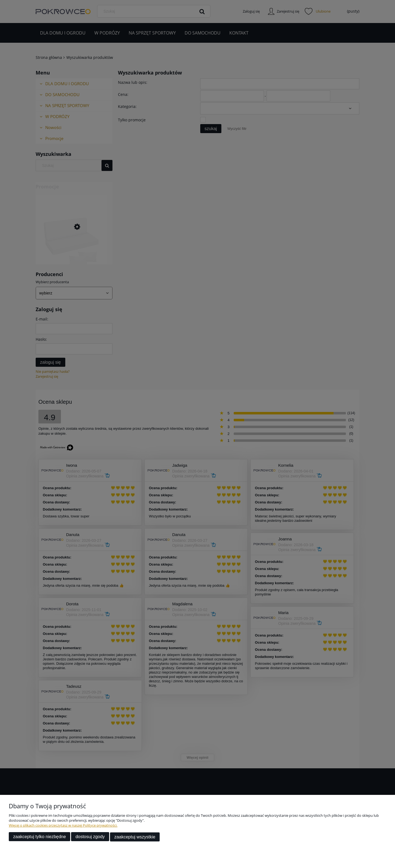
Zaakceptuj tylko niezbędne (39, 837)
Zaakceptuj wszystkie (135, 837)
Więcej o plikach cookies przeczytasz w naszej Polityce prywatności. (63, 826)
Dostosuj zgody (90, 837)
